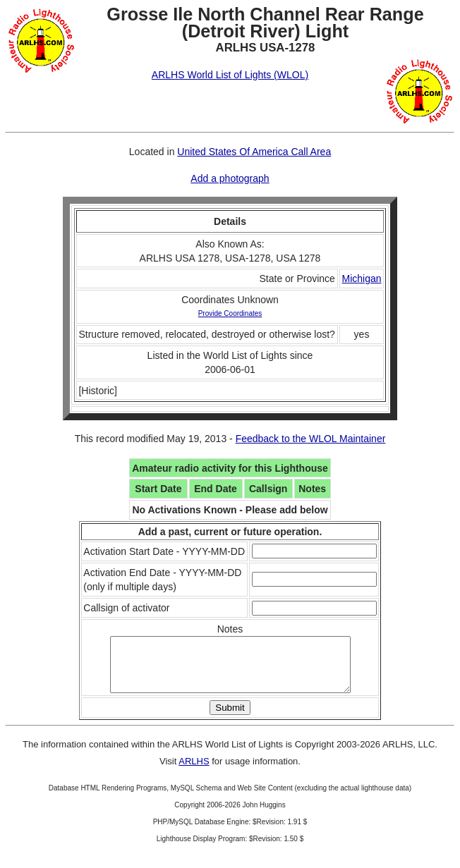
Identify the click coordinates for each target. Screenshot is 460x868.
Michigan (361, 279)
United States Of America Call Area (254, 152)
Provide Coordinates (230, 313)
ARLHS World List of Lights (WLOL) (230, 75)
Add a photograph (230, 178)
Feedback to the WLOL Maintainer (311, 439)
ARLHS (194, 772)
